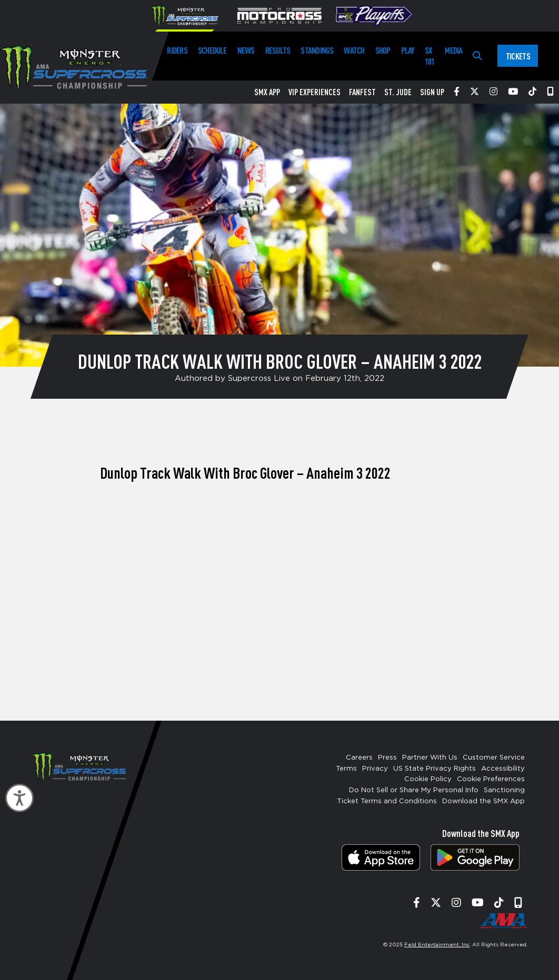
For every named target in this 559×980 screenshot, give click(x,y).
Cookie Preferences (491, 779)
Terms (346, 769)
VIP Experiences (315, 92)
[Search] (477, 56)
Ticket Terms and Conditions (387, 801)
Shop (383, 50)
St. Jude (398, 92)
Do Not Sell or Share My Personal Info (414, 790)
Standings (317, 50)
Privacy (375, 769)
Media (453, 50)
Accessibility (503, 769)
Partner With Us (430, 758)
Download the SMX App (483, 801)
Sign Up (432, 92)
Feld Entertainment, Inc (437, 945)
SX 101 (430, 56)
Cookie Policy (428, 779)
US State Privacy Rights (435, 769)
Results (278, 50)
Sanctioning (504, 790)
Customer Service (494, 758)
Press (387, 758)
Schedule (212, 50)
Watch (354, 50)
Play (408, 50)
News (246, 50)
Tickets (518, 56)
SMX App (267, 92)
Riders (177, 50)
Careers (359, 758)
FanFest (362, 92)
